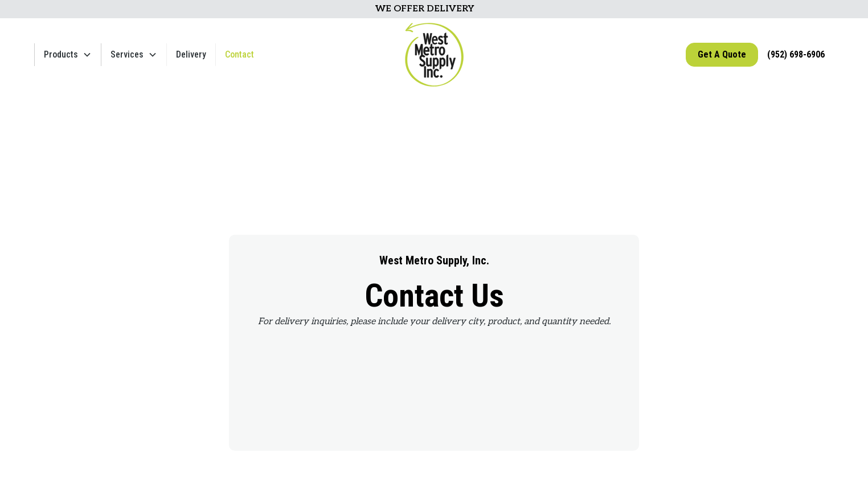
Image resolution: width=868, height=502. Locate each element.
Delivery (191, 54)
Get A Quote (722, 54)
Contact (239, 54)
